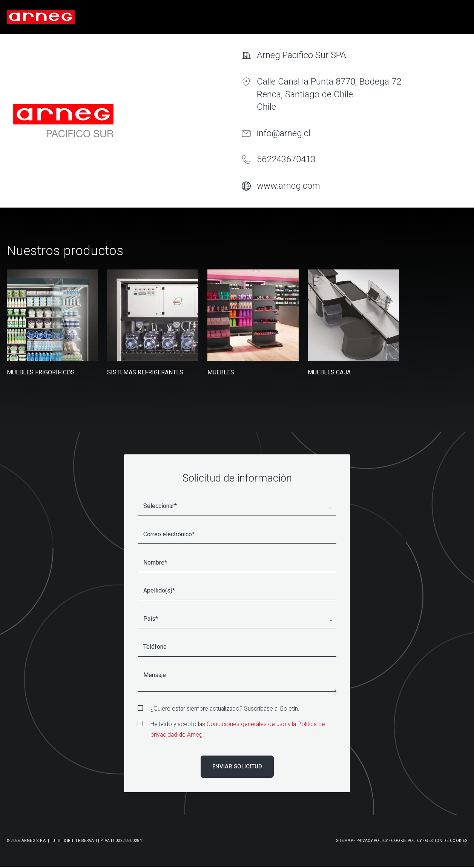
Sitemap (345, 841)
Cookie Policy (407, 841)
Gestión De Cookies (446, 841)
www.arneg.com (288, 186)
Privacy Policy (372, 841)
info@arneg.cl (284, 133)
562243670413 (286, 159)
